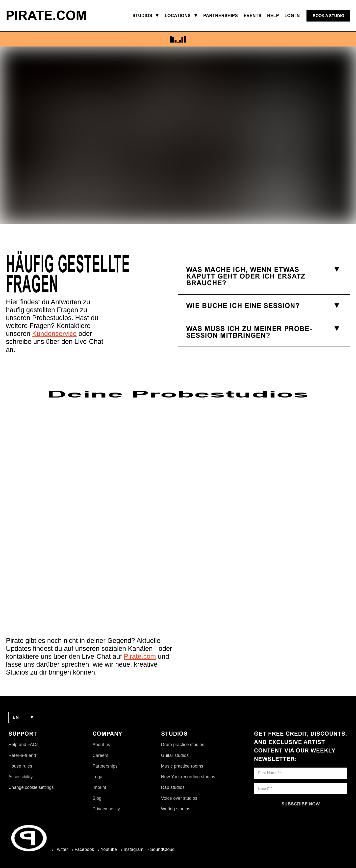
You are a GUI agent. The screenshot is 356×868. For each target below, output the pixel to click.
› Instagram (132, 849)
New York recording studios (188, 777)
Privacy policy (106, 809)
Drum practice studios (183, 745)
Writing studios (176, 809)
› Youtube (107, 849)
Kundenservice (54, 334)
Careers (101, 755)
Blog (97, 798)
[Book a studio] (328, 16)
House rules (20, 766)
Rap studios (173, 787)
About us (101, 745)
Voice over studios (179, 798)
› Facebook (83, 849)
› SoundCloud (161, 849)
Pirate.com (140, 656)
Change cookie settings (31, 787)
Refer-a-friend (22, 755)
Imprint (99, 787)
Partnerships (105, 766)
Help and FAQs (24, 745)
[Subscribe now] (301, 804)
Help (273, 16)
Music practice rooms (182, 766)
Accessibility (21, 777)
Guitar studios (175, 755)
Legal (98, 777)
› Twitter (60, 849)
